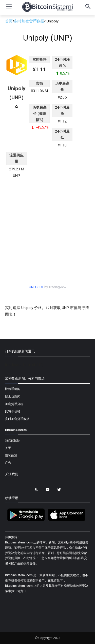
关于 (8, 448)
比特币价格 (13, 411)
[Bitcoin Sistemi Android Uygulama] (27, 520)
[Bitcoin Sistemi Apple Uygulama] (68, 520)
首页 (9, 21)
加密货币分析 (14, 404)
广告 (8, 463)
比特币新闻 (13, 389)
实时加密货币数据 (29, 21)
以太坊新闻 (13, 396)
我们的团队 (13, 440)
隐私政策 (11, 455)
